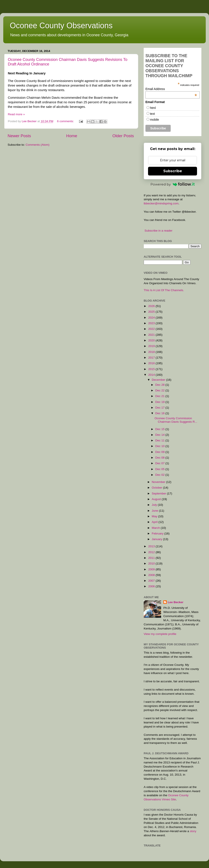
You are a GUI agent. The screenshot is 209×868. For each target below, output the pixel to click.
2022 (152, 329)
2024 (152, 318)
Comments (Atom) (38, 145)
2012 (152, 552)
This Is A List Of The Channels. (164, 290)
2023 (152, 323)
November (159, 482)
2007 (152, 581)
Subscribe (173, 171)
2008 (152, 575)
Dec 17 (160, 408)
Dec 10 (160, 446)
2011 (152, 558)
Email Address (171, 89)
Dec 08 (160, 458)
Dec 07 (160, 463)
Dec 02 (160, 475)
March (156, 528)
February (158, 533)
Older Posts (123, 136)
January (157, 539)
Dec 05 (160, 469)
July (155, 505)
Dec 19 (160, 402)
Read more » (16, 114)
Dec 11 (160, 440)
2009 (152, 569)
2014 (152, 375)
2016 (152, 363)
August (157, 499)
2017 (152, 358)
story (193, 831)
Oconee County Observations (61, 26)
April (155, 522)
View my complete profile (160, 634)
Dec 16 (160, 413)
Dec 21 (160, 396)
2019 (152, 346)
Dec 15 (160, 429)
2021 (152, 335)
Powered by (173, 184)
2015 (152, 369)
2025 (152, 312)
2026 (152, 306)
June (155, 511)
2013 (152, 546)
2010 (152, 563)
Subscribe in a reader (158, 231)
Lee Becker (175, 602)
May (155, 516)
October (157, 488)
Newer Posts (19, 136)
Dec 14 (160, 435)
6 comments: (66, 121)
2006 (152, 586)
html (153, 108)
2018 (152, 352)
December (159, 380)
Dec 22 (160, 390)
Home (72, 136)
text (153, 114)
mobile (154, 120)
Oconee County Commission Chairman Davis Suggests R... (176, 420)
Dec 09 (160, 452)
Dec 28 (160, 385)
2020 (152, 340)
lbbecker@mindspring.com (161, 203)
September (159, 493)
